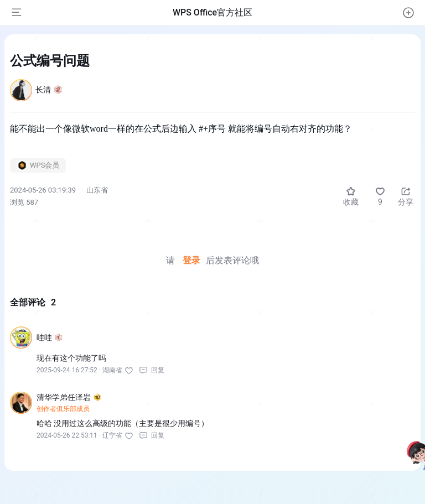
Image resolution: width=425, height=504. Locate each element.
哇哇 (50, 337)
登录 (191, 260)
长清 (49, 90)
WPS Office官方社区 (212, 12)
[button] (408, 13)
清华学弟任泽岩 (69, 397)
